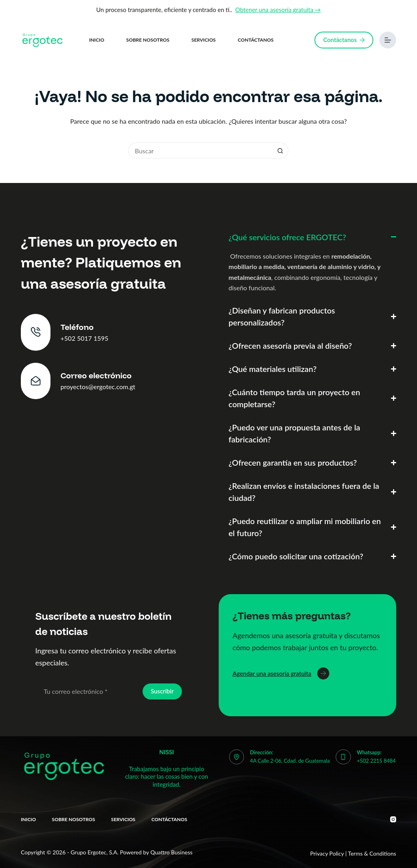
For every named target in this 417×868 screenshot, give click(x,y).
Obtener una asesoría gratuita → (278, 10)
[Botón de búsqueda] (280, 151)
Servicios (204, 40)
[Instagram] (393, 819)
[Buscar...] (200, 151)
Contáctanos (255, 40)
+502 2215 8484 (376, 761)
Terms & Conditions (372, 853)
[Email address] (88, 691)
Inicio (97, 40)
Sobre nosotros (148, 40)
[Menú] (388, 40)
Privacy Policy (327, 853)
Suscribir (162, 691)
